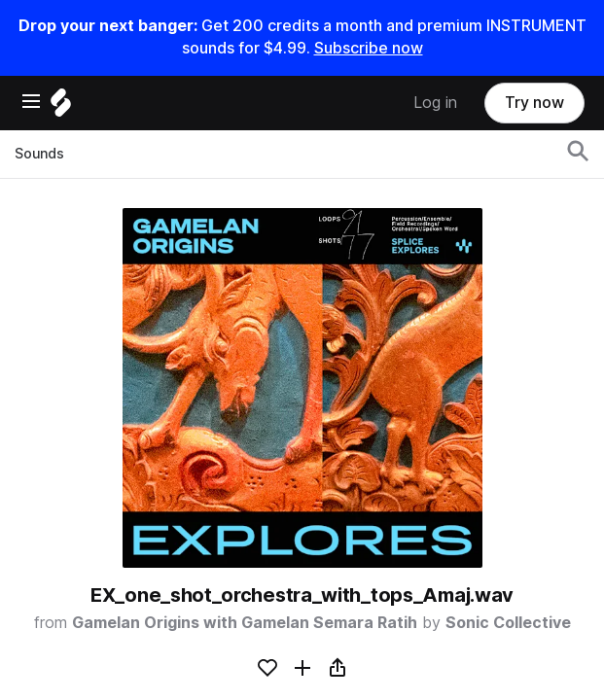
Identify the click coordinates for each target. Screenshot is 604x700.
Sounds (39, 154)
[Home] (61, 107)
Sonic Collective (508, 623)
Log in (435, 103)
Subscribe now (369, 48)
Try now (534, 103)
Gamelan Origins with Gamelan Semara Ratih (245, 623)
